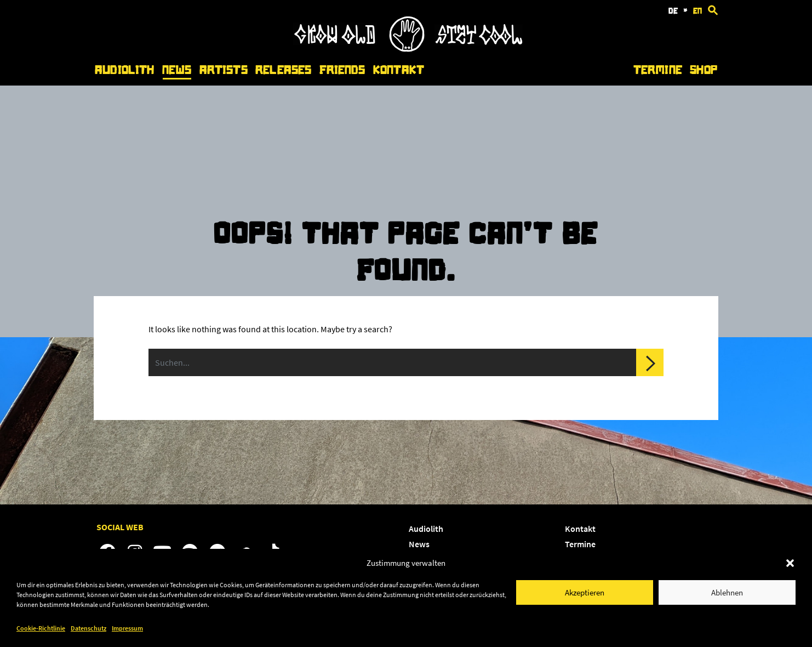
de (673, 11)
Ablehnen (727, 592)
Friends (342, 70)
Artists (224, 70)
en (697, 11)
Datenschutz (88, 628)
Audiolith (124, 70)
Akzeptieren (585, 592)
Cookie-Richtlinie (41, 628)
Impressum (127, 628)
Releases (283, 70)
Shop (704, 70)
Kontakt (399, 70)
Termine (658, 70)
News (177, 70)
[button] (790, 563)
